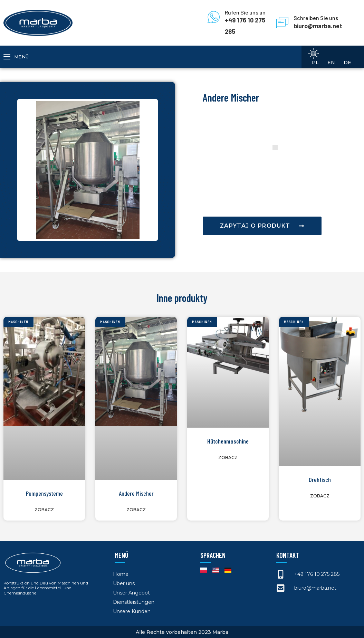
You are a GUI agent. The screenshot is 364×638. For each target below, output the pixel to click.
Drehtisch (320, 479)
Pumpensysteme (44, 493)
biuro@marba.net (318, 26)
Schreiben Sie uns (316, 18)
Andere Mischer (136, 493)
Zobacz (44, 510)
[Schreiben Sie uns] (282, 23)
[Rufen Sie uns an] (214, 17)
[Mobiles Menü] (16, 57)
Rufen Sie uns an (245, 12)
